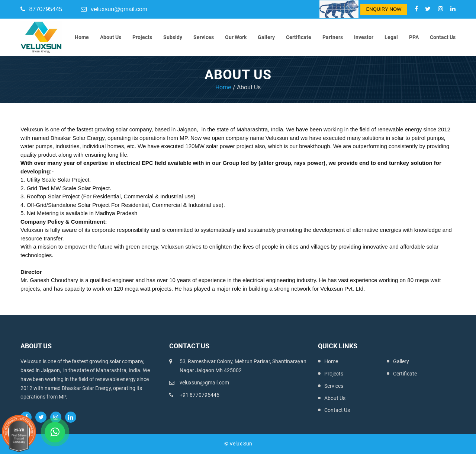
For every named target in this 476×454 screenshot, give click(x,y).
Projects (142, 37)
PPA (414, 37)
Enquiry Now (384, 9)
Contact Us (443, 37)
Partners (333, 37)
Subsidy (173, 37)
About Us (111, 37)
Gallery (266, 37)
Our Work (236, 37)
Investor (364, 37)
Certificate (299, 37)
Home (82, 37)
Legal (391, 37)
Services (204, 37)
